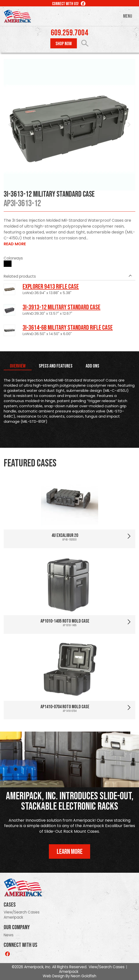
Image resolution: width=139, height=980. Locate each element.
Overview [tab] (18, 366)
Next (129, 125)
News (9, 935)
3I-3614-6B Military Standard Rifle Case (68, 328)
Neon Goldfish (83, 976)
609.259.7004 (69, 33)
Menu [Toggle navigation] (128, 16)
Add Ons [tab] (92, 366)
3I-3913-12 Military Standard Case (62, 307)
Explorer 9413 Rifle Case (51, 287)
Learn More (70, 852)
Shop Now (64, 44)
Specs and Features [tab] (56, 366)
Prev (10, 125)
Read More (15, 244)
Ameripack (13, 917)
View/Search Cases (22, 912)
